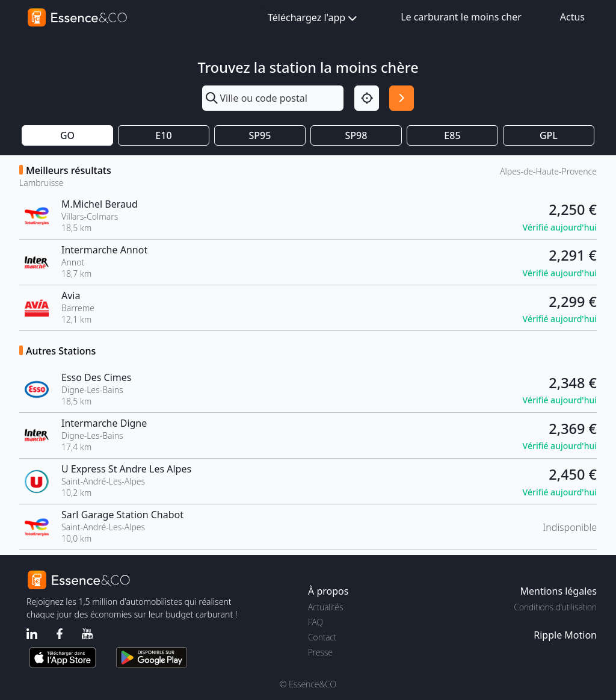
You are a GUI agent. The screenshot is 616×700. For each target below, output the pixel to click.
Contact (322, 637)
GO (67, 135)
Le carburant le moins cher (461, 17)
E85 (452, 135)
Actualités (326, 607)
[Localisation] (367, 98)
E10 (163, 135)
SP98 (356, 135)
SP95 (260, 135)
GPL (549, 135)
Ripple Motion (565, 635)
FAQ (316, 622)
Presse (320, 652)
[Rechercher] (402, 98)
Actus (572, 17)
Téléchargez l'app (313, 18)
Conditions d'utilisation (555, 607)
